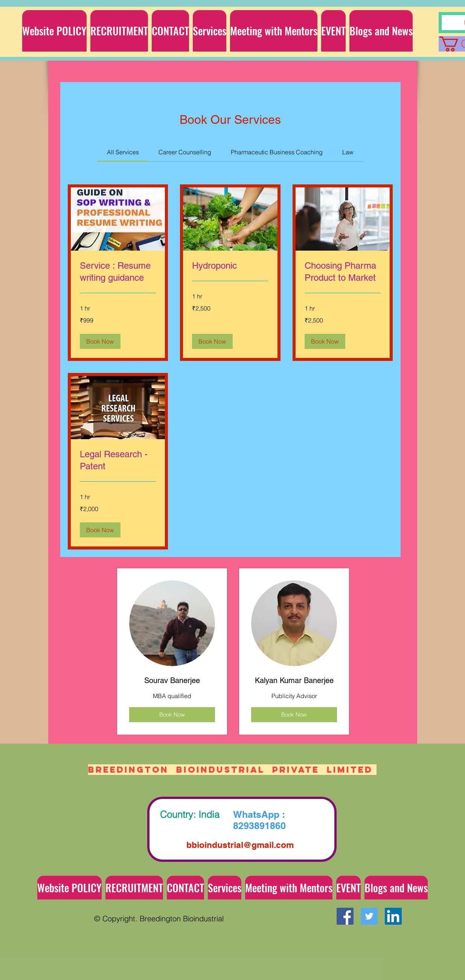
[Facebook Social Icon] (345, 916)
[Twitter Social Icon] (369, 916)
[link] (123, 152)
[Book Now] (172, 715)
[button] (210, 31)
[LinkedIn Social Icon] (393, 916)
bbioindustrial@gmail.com (240, 845)
